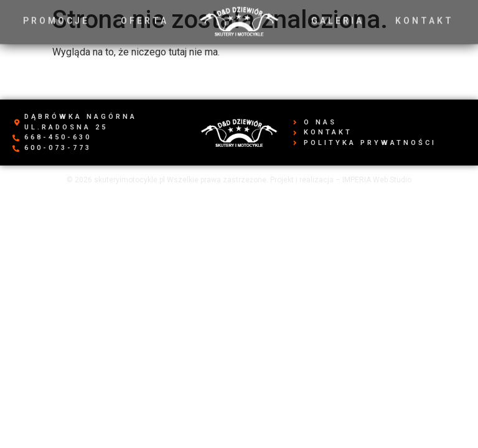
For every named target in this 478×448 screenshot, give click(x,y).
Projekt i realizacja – (306, 180)
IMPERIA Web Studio (377, 180)
